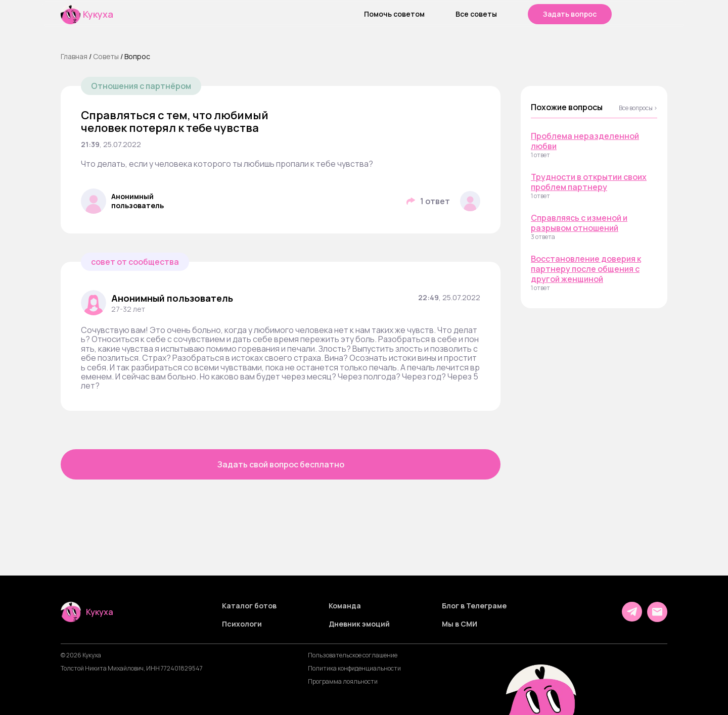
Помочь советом (394, 14)
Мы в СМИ (460, 624)
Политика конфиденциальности (354, 669)
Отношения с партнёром (141, 86)
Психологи (242, 624)
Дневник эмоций (359, 624)
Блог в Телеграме (474, 606)
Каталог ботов (249, 606)
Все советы (476, 14)
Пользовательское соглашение (353, 655)
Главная (74, 56)
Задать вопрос (570, 14)
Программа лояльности (343, 682)
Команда (345, 606)
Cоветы (106, 56)
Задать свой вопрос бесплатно (281, 464)
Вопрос (137, 56)
